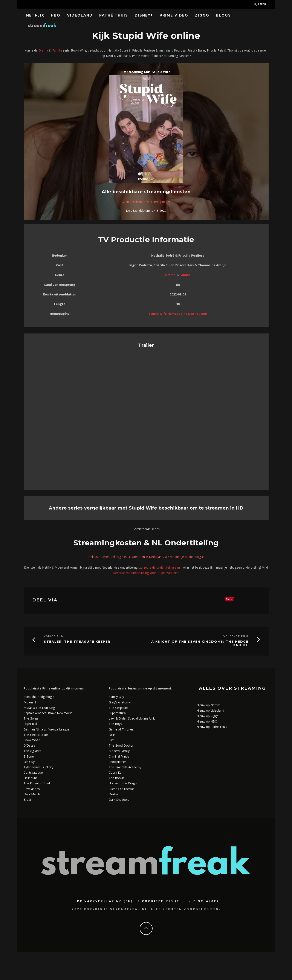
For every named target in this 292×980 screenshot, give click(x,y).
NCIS (112, 735)
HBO (56, 15)
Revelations (32, 789)
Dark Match (32, 794)
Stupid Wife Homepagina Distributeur (178, 314)
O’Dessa (29, 745)
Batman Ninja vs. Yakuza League (47, 729)
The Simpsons (119, 708)
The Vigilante (33, 751)
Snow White (32, 740)
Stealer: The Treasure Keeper (77, 642)
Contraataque (33, 772)
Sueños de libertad (122, 789)
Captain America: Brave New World (48, 713)
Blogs (223, 15)
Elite (112, 740)
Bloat (27, 800)
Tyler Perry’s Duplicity (38, 767)
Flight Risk (31, 724)
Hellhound (31, 778)
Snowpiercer (117, 762)
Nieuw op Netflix (208, 705)
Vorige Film (54, 636)
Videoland (80, 15)
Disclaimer (206, 901)
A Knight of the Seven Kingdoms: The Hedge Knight (200, 644)
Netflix (35, 15)
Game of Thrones (121, 729)
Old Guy (29, 762)
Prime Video (174, 15)
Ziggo (202, 15)
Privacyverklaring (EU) (105, 901)
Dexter (113, 794)
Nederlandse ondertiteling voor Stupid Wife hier (146, 573)
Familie (57, 50)
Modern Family (119, 751)
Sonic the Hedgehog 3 (39, 697)
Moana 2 (30, 702)
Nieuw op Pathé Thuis (212, 727)
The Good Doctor (121, 745)
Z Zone (29, 756)
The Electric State (36, 735)
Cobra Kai (115, 772)
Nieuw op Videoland (210, 710)
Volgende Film (236, 636)
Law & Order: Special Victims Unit (132, 718)
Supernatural (118, 713)
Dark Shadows (119, 800)
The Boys (115, 724)
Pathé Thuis (114, 15)
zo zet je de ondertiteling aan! (160, 567)
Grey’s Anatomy (120, 702)
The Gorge (31, 718)
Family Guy (116, 697)
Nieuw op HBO (207, 721)
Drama (43, 50)
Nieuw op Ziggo (207, 716)
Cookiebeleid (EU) (163, 901)
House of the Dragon (124, 783)
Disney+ (144, 15)
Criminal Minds (119, 756)
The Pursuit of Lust (37, 783)
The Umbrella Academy (125, 767)
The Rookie (117, 778)
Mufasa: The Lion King (39, 708)
